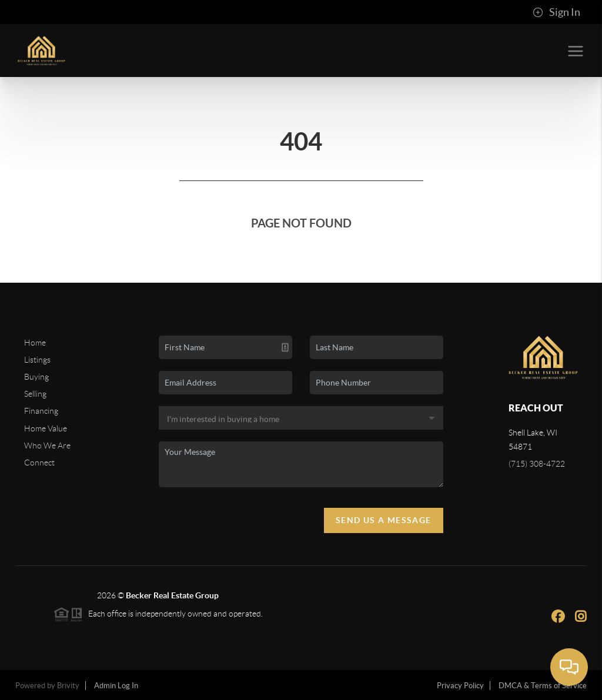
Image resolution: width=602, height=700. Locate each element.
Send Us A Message (384, 520)
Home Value (46, 428)
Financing (41, 411)
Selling (35, 394)
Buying (36, 377)
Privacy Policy (460, 686)
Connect (39, 463)
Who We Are (47, 446)
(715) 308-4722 (537, 464)
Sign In (556, 12)
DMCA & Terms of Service (543, 686)
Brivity (68, 686)
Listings (37, 360)
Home (35, 343)
